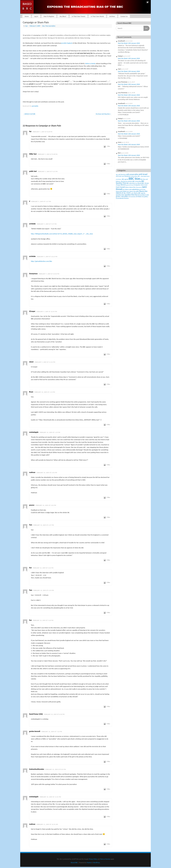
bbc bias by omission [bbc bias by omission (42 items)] (127, 181)
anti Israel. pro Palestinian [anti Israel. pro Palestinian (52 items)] (123, 176)
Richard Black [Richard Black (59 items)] (142, 195)
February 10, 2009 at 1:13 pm (45, 392)
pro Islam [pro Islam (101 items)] (123, 191)
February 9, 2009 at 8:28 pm (43, 132)
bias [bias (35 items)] (136, 183)
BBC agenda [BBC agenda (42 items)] (125, 179)
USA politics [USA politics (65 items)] (125, 197)
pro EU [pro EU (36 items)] (141, 189)
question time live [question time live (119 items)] (131, 195)
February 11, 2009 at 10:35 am (47, 824)
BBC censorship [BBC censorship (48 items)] (137, 181)
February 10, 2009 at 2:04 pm (46, 505)
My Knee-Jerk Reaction (103, 114)
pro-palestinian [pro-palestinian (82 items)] (134, 189)
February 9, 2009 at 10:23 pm (47, 257)
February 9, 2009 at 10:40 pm (49, 274)
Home (27, 16)
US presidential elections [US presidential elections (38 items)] (122, 198)
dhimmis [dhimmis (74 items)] (123, 185)
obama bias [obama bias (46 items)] (132, 187)
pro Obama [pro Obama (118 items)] (140, 191)
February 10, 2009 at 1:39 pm (50, 432)
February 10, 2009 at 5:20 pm (43, 620)
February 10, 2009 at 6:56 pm (54, 714)
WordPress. (97, 863)
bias (43, 26)
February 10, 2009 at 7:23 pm (52, 732)
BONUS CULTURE (29, 114)
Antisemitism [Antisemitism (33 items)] (134, 176)
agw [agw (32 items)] (117, 175)
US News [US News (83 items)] (139, 197)
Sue (26, 26)
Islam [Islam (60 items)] (142, 185)
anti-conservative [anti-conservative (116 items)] (132, 174)
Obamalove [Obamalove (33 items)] (139, 187)
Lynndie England (67, 43)
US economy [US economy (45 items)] (132, 197)
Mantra (89, 863)
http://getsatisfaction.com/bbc (42, 261)
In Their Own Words (97, 16)
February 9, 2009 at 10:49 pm (47, 312)
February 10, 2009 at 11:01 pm (50, 797)
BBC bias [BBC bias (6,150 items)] (134, 179)
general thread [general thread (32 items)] (130, 185)
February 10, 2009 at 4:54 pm (44, 590)
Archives (112, 16)
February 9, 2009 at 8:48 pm (48, 154)
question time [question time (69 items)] (120, 195)
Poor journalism (50, 26)
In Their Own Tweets (78, 16)
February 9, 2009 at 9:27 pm (41, 201)
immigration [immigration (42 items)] (137, 185)
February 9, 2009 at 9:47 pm (47, 224)
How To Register (49, 16)
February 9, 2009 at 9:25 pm (48, 172)
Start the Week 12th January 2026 (129, 43)
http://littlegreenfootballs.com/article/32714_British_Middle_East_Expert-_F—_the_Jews (62, 234)
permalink (35, 106)
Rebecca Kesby (90, 63)
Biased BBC (74, 863)
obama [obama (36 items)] (127, 187)
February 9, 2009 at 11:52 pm (45, 362)
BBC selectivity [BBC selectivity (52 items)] (131, 183)
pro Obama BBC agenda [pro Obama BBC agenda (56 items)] (138, 193)
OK (146, 28)
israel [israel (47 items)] (146, 185)
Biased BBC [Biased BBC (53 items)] (141, 183)
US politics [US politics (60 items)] (145, 197)
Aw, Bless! (63, 16)
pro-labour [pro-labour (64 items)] (126, 189)
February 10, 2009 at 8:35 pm (56, 769)
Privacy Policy (93, 859)
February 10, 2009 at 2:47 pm (44, 525)
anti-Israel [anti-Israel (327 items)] (143, 174)
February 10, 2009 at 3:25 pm (43, 568)
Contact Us (124, 16)
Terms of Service (105, 859)
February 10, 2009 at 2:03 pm (47, 473)
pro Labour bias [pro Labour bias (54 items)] (131, 191)
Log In (36, 16)
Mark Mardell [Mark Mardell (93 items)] (120, 187)
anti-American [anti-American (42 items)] (122, 174)
